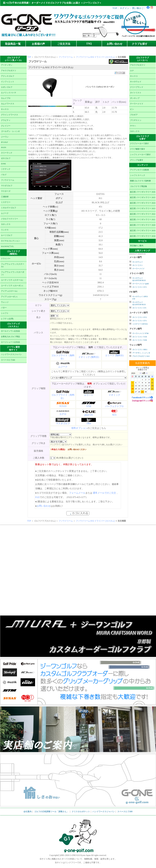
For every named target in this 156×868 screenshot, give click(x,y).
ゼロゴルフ (6, 158)
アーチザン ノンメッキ (141, 353)
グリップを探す (137, 160)
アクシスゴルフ (8, 76)
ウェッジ (5, 302)
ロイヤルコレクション (10, 241)
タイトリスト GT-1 (140, 287)
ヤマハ (133, 126)
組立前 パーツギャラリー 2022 (143, 214)
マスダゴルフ (7, 186)
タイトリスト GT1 (139, 308)
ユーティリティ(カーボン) (12, 286)
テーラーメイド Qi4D (141, 284)
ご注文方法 (64, 44)
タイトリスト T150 (140, 337)
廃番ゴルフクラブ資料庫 (140, 181)
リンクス (5, 230)
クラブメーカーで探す (139, 144)
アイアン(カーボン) (9, 297)
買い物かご (138, 8)
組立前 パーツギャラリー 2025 (143, 197)
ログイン (125, 8)
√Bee (89, 423)
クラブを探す (140, 44)
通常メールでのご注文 (104, 493)
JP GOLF (4, 142)
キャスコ (5, 109)
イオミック (114, 395)
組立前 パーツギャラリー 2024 (143, 203)
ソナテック (6, 169)
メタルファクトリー (9, 219)
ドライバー (6, 259)
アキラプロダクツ (9, 71)
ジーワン (5, 137)
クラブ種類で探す (138, 149)
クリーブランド (137, 87)
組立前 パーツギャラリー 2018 (143, 236)
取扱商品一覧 (13, 44)
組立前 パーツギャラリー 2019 (143, 231)
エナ (132, 71)
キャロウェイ (136, 82)
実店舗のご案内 (137, 246)
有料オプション (79, 428)
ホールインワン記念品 (10, 331)
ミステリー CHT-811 (140, 324)
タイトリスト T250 (140, 340)
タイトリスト (136, 93)
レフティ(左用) (7, 319)
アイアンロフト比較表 (139, 170)
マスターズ (6, 191)
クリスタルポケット (81, 812)
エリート (89, 395)
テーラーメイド (137, 104)
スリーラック (7, 153)
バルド (4, 175)
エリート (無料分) (114, 355)
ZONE (3, 164)
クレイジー (6, 126)
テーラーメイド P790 (141, 333)
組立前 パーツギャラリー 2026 (143, 192)
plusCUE (89, 415)
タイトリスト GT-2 (140, 317)
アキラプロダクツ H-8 (141, 356)
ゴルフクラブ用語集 (139, 186)
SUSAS (63, 406)
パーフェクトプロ (114, 406)
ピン (132, 109)
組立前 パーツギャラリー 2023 (143, 208)
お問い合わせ (115, 44)
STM (89, 406)
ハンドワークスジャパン (11, 354)
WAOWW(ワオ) (7, 246)
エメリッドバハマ (9, 93)
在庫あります (66, 51)
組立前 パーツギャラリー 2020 (143, 225)
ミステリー (6, 202)
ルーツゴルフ (7, 235)
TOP (115, 8)
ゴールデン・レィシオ (10, 131)
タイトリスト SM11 (140, 350)
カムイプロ (6, 98)
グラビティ (6, 120)
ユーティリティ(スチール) (12, 280)
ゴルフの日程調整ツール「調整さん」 (51, 812)
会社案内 (28, 812)
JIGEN (4, 147)
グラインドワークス (9, 115)
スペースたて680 (8, 360)
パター (4, 308)
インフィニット (8, 82)
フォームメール (77, 493)
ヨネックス (6, 224)
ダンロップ (135, 98)
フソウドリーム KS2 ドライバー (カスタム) (96, 57)
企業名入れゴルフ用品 (10, 337)
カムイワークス (8, 104)
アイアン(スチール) (9, 291)
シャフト (5, 313)
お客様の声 (38, 44)
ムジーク (5, 213)
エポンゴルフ (7, 87)
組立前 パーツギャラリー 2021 (143, 220)
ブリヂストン (136, 120)
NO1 (114, 415)
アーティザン (7, 65)
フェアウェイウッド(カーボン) (13, 273)
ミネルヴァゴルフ (9, 208)
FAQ (89, 44)
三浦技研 (5, 197)
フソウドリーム (8, 180)
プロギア (134, 115)
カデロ (63, 414)
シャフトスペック (138, 175)
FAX (37, 497)
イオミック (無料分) (89, 357)
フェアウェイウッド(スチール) (13, 265)
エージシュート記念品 (10, 342)
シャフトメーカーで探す (140, 155)
